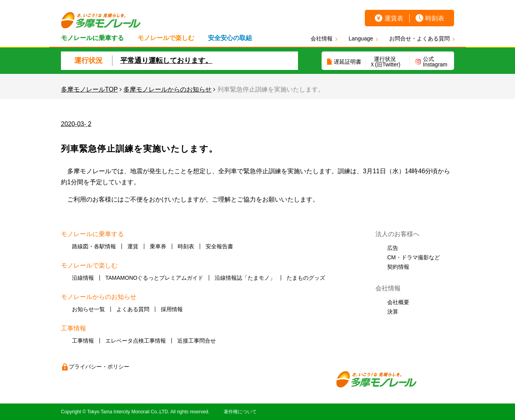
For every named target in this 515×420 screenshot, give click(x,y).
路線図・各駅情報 (94, 246)
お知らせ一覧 (88, 309)
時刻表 (435, 18)
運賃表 (394, 18)
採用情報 (172, 309)
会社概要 (398, 302)
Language (361, 39)
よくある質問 (133, 309)
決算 (393, 312)
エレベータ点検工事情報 (136, 341)
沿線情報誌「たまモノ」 (245, 278)
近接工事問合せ (197, 341)
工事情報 (83, 341)
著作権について (240, 412)
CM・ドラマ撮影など (414, 257)
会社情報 (322, 39)
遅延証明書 (348, 62)
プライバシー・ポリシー (99, 367)
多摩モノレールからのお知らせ (167, 89)
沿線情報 (83, 278)
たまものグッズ (306, 278)
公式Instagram (435, 62)
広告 (393, 248)
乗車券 (158, 246)
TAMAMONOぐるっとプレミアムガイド (154, 278)
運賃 (133, 246)
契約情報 (398, 267)
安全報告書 (219, 246)
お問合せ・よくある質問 (419, 39)
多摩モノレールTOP (89, 89)
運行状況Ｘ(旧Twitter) (385, 62)
